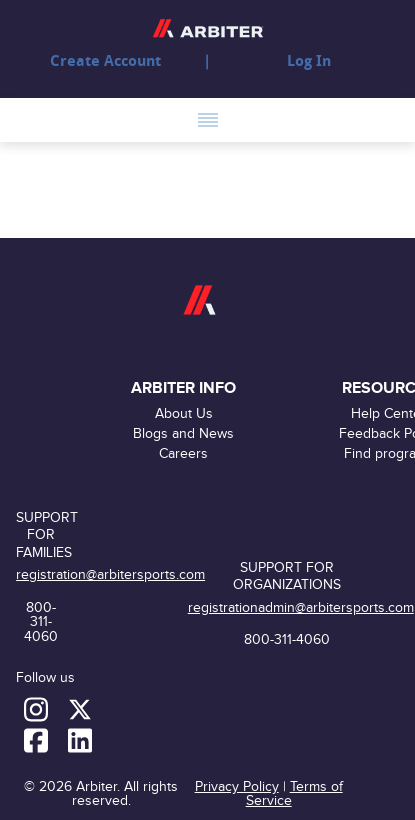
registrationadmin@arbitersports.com (301, 607)
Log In (309, 61)
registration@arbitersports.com (110, 574)
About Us (184, 413)
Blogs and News (183, 433)
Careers (183, 453)
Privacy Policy (237, 786)
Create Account (105, 61)
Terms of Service (294, 793)
